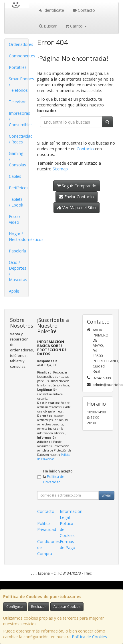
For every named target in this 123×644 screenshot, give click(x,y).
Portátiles (18, 67)
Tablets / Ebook (16, 202)
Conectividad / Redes (19, 139)
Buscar (48, 26)
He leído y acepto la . (58, 477)
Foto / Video (15, 219)
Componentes (19, 56)
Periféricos (19, 188)
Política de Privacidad (54, 457)
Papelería (17, 251)
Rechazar (39, 607)
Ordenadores (19, 44)
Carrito (76, 26)
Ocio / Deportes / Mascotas (18, 271)
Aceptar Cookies (67, 607)
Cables (15, 176)
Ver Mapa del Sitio (77, 208)
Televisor (17, 102)
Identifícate (51, 10)
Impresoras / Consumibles (19, 119)
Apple (14, 291)
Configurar (15, 607)
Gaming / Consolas (17, 159)
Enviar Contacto (77, 197)
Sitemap (60, 169)
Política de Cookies (89, 637)
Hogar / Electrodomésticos (19, 237)
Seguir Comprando (77, 186)
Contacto (84, 10)
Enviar (106, 495)
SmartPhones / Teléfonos (19, 84)
